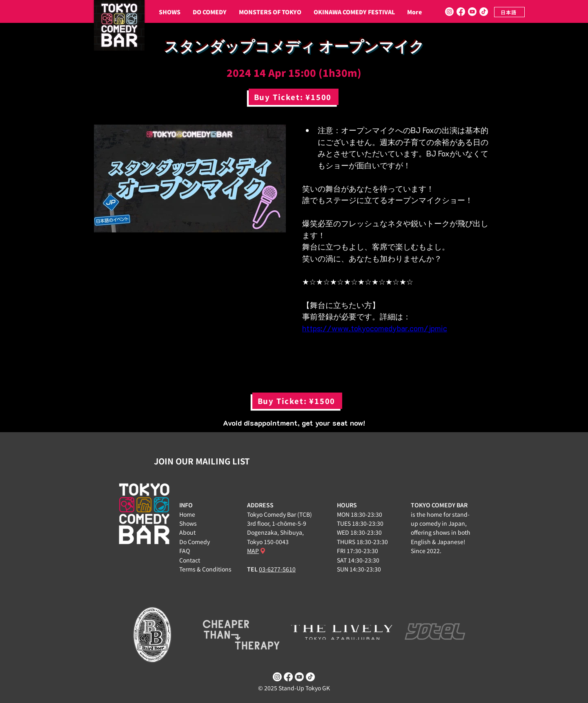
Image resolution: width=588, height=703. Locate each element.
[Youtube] (472, 12)
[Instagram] (449, 12)
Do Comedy (195, 542)
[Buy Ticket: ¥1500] (294, 97)
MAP (253, 551)
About (187, 532)
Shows (188, 523)
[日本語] (509, 12)
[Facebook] (461, 12)
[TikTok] (484, 12)
